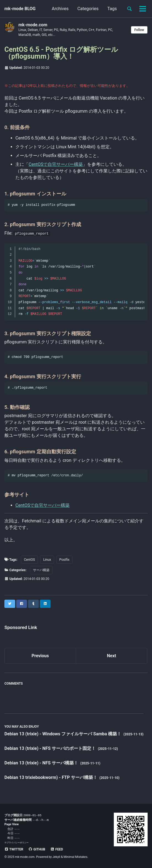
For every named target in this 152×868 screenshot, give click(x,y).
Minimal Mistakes (75, 857)
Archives (60, 9)
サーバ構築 (41, 570)
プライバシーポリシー (18, 843)
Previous (40, 656)
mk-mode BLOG (20, 9)
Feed (57, 849)
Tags (112, 9)
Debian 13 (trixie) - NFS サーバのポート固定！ (51, 748)
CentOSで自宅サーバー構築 (56, 164)
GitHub (37, 849)
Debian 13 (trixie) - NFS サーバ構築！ (42, 763)
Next (111, 656)
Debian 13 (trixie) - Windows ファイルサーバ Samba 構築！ (63, 734)
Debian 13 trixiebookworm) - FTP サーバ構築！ (51, 777)
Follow (139, 30)
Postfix (64, 560)
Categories (88, 9)
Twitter (14, 849)
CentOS (29, 560)
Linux (47, 560)
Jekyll (56, 857)
